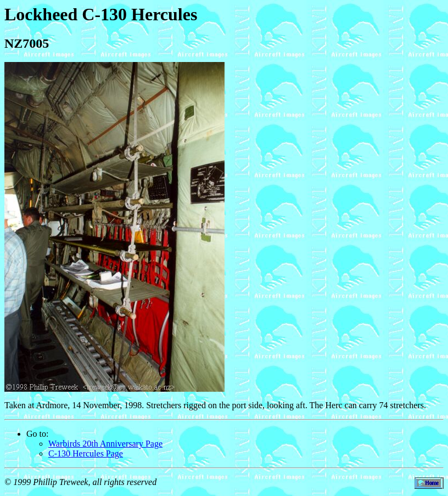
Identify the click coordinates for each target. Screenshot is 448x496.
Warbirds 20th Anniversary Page (105, 444)
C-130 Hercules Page (86, 453)
